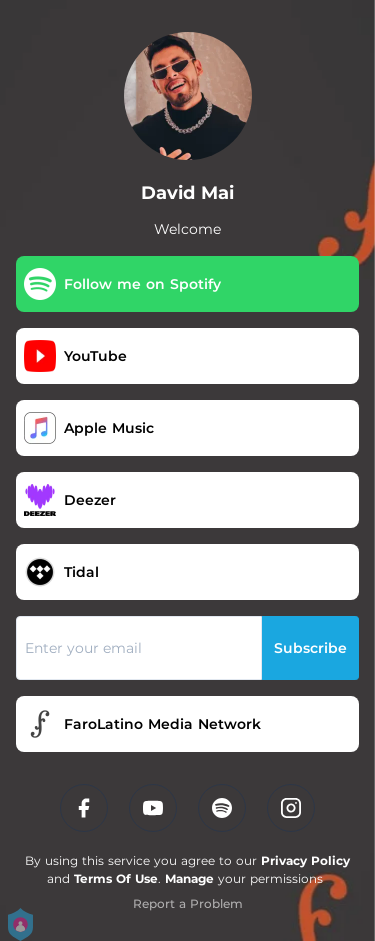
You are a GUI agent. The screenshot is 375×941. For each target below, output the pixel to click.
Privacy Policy (305, 860)
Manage (189, 878)
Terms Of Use (116, 878)
